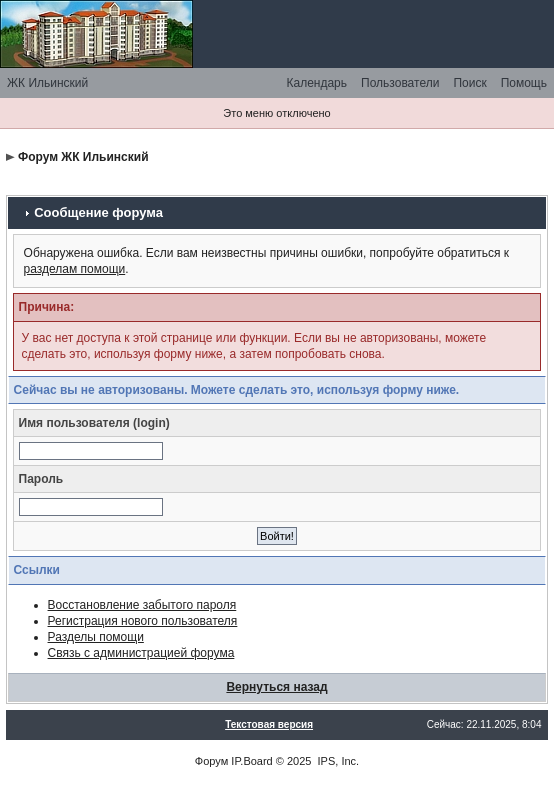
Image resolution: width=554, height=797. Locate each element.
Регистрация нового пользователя (143, 621)
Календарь (316, 83)
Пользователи (400, 83)
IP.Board (251, 761)
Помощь (524, 83)
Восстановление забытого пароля (142, 605)
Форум (211, 761)
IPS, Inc (337, 761)
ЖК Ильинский (47, 83)
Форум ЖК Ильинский (83, 157)
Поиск (469, 83)
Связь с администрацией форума (141, 653)
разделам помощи (75, 269)
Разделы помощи (96, 637)
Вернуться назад (276, 687)
